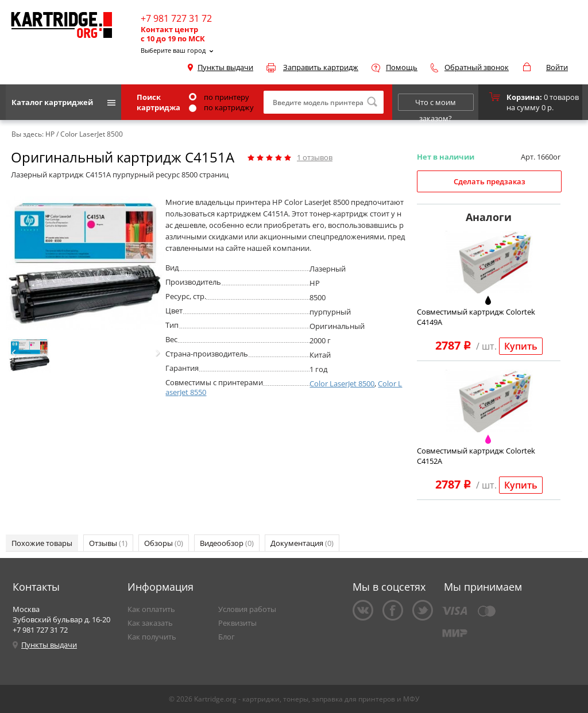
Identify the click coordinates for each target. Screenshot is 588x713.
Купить (521, 346)
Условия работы (247, 609)
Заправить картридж (321, 67)
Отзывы (108, 543)
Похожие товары (42, 543)
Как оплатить (151, 609)
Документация (302, 543)
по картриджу (221, 107)
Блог (227, 637)
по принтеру (219, 97)
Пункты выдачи (225, 67)
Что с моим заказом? (436, 104)
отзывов (315, 157)
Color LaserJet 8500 (342, 383)
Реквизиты (237, 623)
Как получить (152, 637)
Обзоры (164, 543)
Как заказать (150, 623)
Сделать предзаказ (490, 181)
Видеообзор (227, 543)
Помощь (402, 67)
